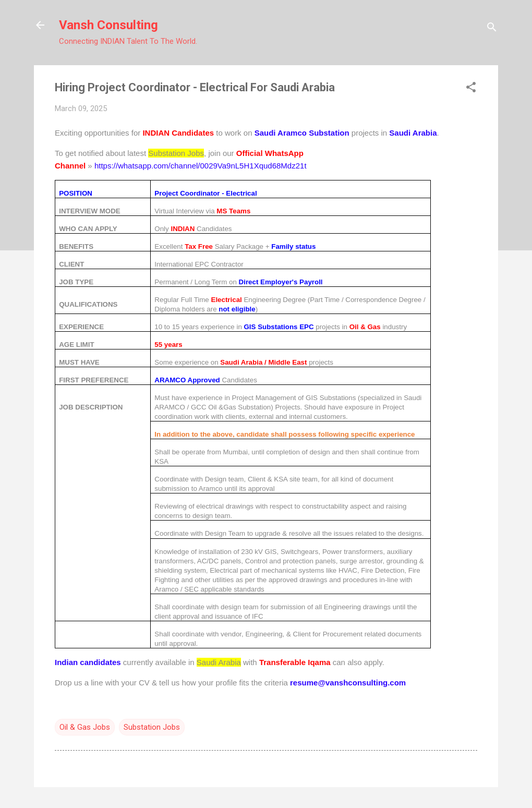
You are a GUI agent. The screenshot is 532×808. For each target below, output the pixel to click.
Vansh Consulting (108, 25)
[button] (471, 88)
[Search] (492, 28)
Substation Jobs (152, 727)
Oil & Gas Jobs (85, 727)
